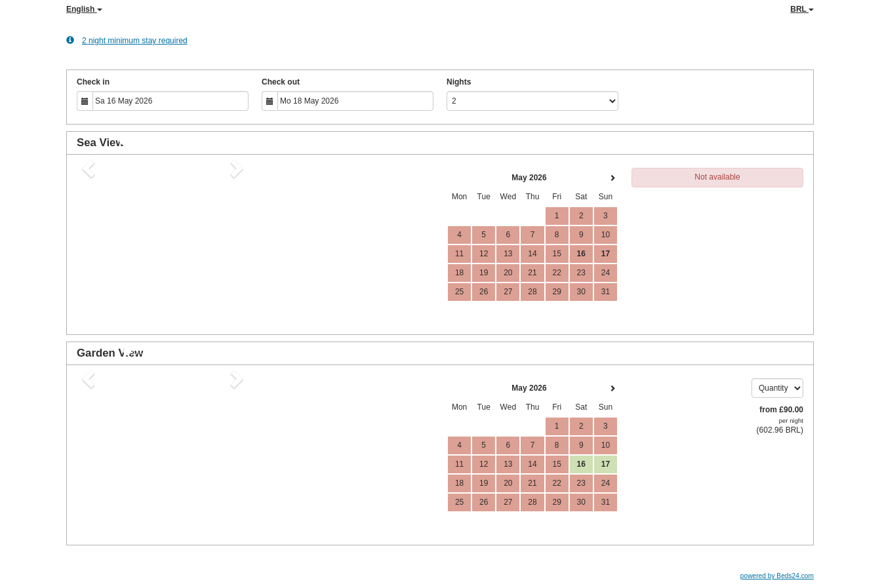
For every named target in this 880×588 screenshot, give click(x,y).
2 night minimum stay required (127, 40)
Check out (281, 82)
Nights (459, 82)
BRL (802, 9)
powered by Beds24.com (777, 576)
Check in (93, 82)
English (84, 9)
